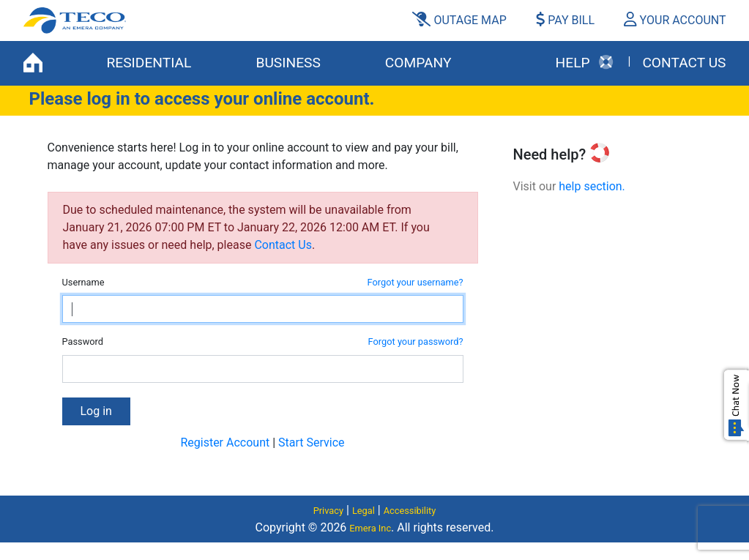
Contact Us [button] (684, 63)
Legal (364, 511)
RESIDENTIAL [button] (149, 63)
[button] (669, 20)
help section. (592, 186)
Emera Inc (370, 528)
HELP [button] (585, 63)
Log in (96, 411)
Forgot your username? (416, 282)
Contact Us (283, 245)
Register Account (225, 443)
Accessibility (410, 511)
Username (83, 282)
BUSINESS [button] (288, 63)
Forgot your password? (416, 341)
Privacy (328, 511)
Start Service (312, 443)
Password (83, 341)
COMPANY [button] (418, 63)
